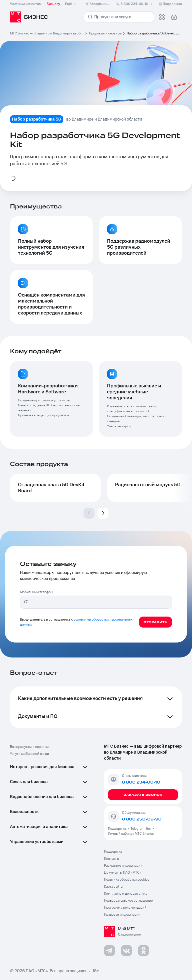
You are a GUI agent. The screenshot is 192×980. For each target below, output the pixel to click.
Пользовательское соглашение (128, 901)
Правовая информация (122, 915)
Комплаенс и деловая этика (126, 894)
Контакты (111, 859)
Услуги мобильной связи (29, 754)
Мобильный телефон (36, 592)
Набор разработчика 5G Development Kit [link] (154, 33)
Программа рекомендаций (125, 908)
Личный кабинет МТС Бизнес (131, 834)
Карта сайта (113, 887)
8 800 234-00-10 (135, 4)
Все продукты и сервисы (29, 747)
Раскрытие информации (123, 866)
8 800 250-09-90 (142, 819)
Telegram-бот (141, 829)
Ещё (71, 4)
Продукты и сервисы (105, 33)
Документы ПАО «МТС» (123, 873)
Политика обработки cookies (127, 880)
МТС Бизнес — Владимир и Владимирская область (47, 33)
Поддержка (118, 829)
